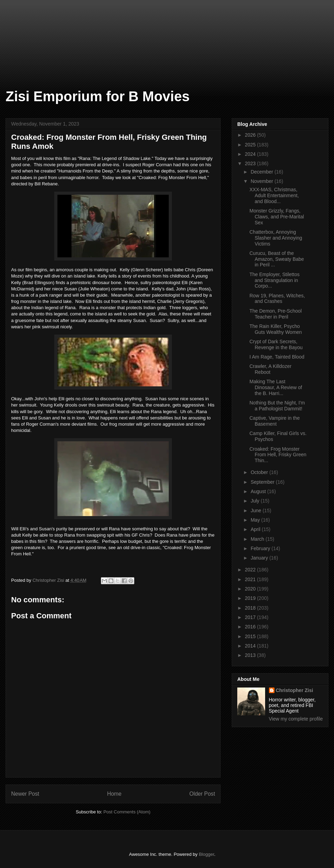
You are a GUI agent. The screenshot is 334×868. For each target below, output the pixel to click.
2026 (251, 135)
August (259, 491)
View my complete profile (296, 719)
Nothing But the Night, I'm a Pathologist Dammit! (277, 406)
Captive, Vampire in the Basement (275, 421)
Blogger (206, 854)
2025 (251, 145)
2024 (251, 154)
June (256, 511)
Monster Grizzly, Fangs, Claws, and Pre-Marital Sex (277, 217)
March (258, 539)
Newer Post (25, 794)
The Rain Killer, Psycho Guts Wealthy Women (276, 329)
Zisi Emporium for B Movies (98, 96)
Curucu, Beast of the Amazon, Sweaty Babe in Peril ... (277, 259)
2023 (251, 163)
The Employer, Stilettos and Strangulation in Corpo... (275, 280)
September (263, 482)
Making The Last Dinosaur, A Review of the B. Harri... (276, 387)
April (256, 529)
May (256, 520)
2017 (251, 617)
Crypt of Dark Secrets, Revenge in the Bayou (276, 344)
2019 (251, 598)
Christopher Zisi (295, 690)
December (262, 172)
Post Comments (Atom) (127, 812)
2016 (251, 627)
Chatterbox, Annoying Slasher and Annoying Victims (276, 238)
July (256, 501)
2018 (251, 608)
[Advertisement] (35, 35)
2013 (251, 655)
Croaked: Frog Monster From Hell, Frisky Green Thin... (278, 455)
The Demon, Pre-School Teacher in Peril (276, 314)
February (261, 548)
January (260, 558)
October (260, 472)
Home (114, 794)
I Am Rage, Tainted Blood (277, 357)
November (262, 181)
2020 (251, 589)
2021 (251, 579)
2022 (251, 570)
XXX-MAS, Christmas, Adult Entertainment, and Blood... (274, 195)
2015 (251, 636)
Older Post (202, 794)
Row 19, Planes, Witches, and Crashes (277, 299)
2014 (251, 646)
